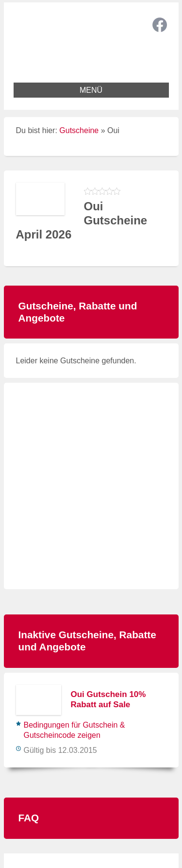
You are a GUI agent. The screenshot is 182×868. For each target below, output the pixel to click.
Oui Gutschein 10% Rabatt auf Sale (108, 699)
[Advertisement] (91, 486)
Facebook (160, 25)
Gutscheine (79, 130)
